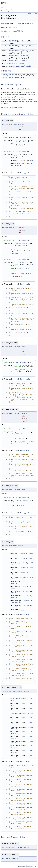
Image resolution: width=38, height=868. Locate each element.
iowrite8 (13, 743)
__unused (25, 245)
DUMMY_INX (13, 41)
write (31, 441)
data (17, 161)
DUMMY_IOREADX (15, 51)
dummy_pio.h (17, 107)
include (3, 11)
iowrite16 (13, 747)
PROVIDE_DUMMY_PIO (17, 66)
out (24, 244)
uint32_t (13, 593)
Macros (30, 14)
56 (14, 513)
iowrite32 (13, 752)
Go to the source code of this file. (12, 31)
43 (14, 379)
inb (11, 700)
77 (14, 761)
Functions (35, 14)
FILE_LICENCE (8, 75)
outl (11, 724)
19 (14, 173)
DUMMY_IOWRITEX (15, 56)
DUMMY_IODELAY (15, 61)
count (32, 161)
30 (14, 284)
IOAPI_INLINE (20, 370)
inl (11, 710)
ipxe (9, 11)
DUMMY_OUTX (14, 46)
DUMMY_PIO (13, 63)
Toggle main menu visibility (3, 7)
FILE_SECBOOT (8, 78)
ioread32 (13, 738)
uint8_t (32, 554)
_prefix (21, 41)
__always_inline (20, 137)
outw (11, 719)
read (11, 371)
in (23, 140)
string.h (13, 27)
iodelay (25, 501)
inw (11, 705)
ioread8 (13, 729)
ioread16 (13, 733)
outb (11, 715)
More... (32, 24)
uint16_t (13, 588)
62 (14, 614)
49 (14, 450)
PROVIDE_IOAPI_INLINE (18, 699)
